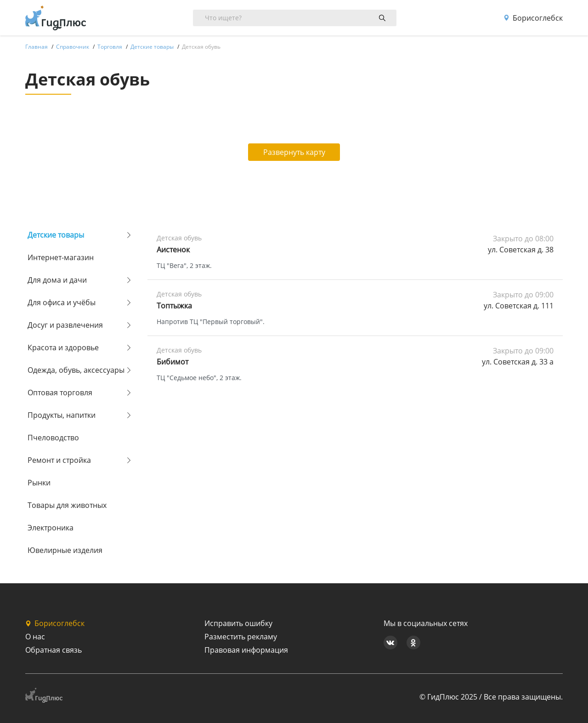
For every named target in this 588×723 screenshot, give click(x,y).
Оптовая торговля (60, 393)
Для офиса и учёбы (62, 302)
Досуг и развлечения (65, 325)
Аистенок (173, 250)
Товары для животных (67, 505)
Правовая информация (246, 650)
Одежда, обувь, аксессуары (76, 370)
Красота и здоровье (63, 347)
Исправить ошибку (238, 623)
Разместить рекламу (241, 637)
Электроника (51, 528)
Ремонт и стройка (59, 460)
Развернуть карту (294, 152)
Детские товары (56, 235)
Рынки (39, 483)
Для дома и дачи (57, 280)
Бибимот (172, 362)
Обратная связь (54, 650)
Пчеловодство (53, 438)
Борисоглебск (533, 18)
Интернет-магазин (61, 257)
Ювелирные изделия (65, 550)
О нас (35, 637)
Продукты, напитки (62, 415)
